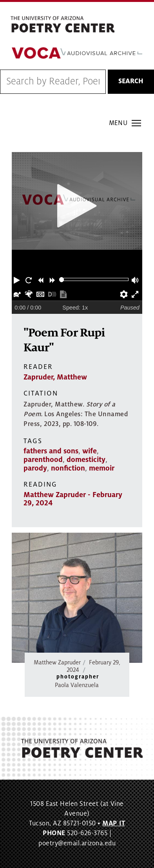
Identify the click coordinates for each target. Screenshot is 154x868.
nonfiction (68, 468)
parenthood (43, 460)
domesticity (86, 460)
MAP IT (114, 823)
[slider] (62, 280)
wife (90, 451)
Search (131, 81)
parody (35, 468)
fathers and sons (51, 451)
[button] (18, 279)
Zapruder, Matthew (55, 377)
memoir (102, 468)
